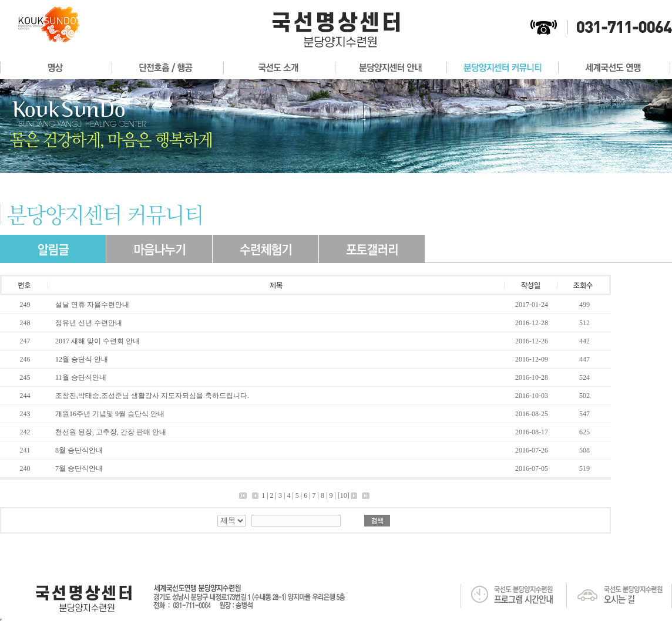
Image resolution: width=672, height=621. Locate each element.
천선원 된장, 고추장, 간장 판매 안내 (111, 432)
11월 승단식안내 (81, 377)
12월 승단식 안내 (82, 359)
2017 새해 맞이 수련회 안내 (98, 341)
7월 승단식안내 (79, 468)
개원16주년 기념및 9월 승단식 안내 (110, 414)
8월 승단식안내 (79, 450)
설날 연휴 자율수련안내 (92, 305)
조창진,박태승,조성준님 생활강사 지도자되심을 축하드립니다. (152, 396)
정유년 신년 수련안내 (89, 323)
